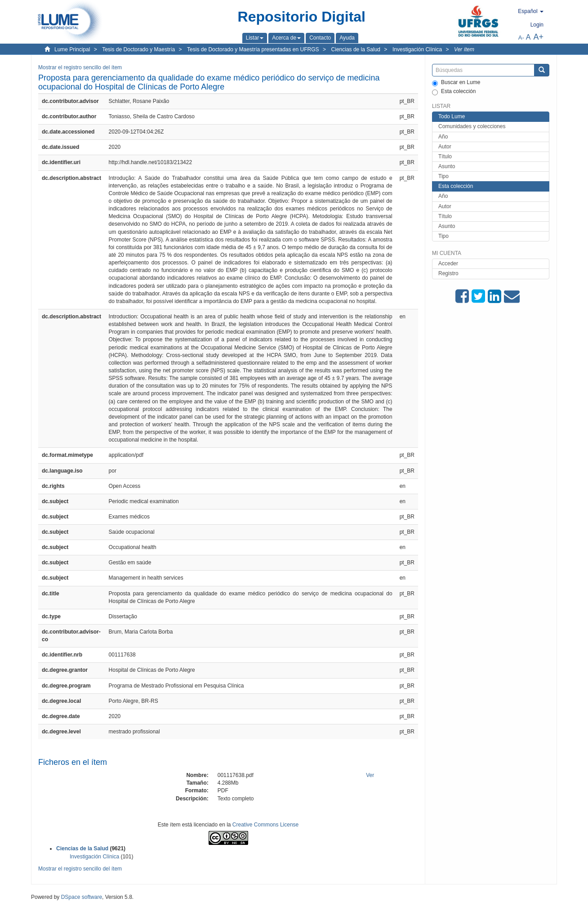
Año (443, 137)
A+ (538, 37)
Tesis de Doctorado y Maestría (138, 49)
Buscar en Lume (456, 83)
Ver (370, 775)
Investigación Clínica (417, 49)
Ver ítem (464, 49)
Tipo (443, 176)
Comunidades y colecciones (472, 126)
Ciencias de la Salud (356, 49)
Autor (445, 147)
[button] (255, 38)
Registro (448, 273)
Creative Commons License (265, 825)
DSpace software (82, 897)
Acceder (448, 263)
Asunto (447, 166)
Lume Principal (72, 49)
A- (521, 38)
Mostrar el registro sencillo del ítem (80, 67)
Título (445, 156)
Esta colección (454, 92)
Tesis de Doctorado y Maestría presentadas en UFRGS (253, 49)
